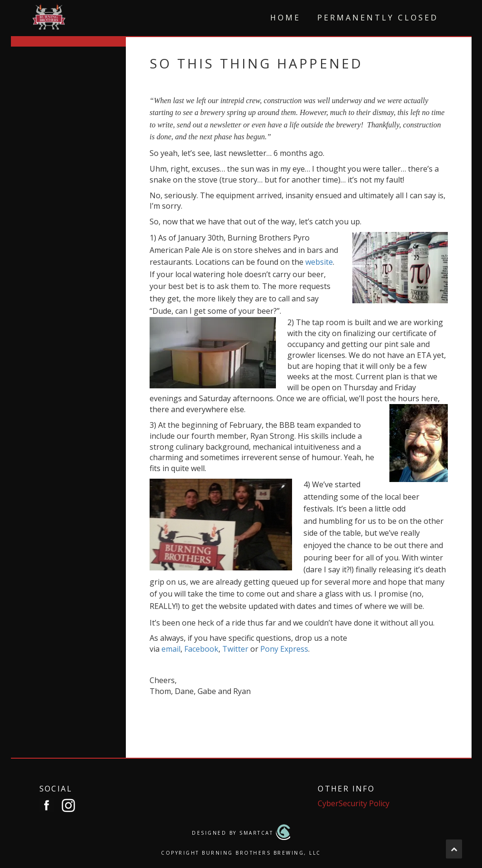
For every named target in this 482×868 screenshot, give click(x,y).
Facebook (201, 649)
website (319, 262)
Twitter (235, 649)
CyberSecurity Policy (354, 803)
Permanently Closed (378, 18)
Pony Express (284, 649)
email (171, 649)
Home (285, 18)
